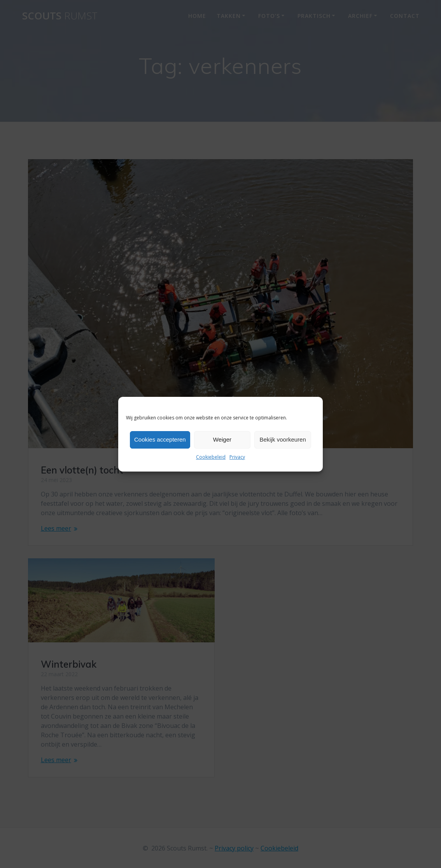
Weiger (222, 439)
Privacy (237, 457)
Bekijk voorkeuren (283, 439)
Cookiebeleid (211, 457)
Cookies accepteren (160, 439)
